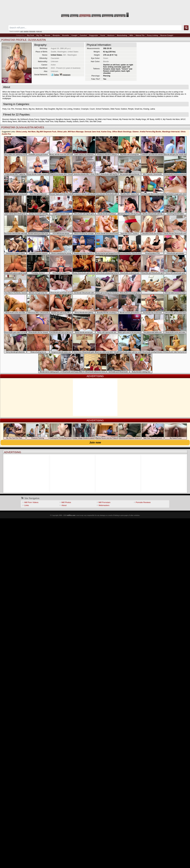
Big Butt (59, 109)
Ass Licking (68, 109)
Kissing (146, 109)
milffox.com (71, 515)
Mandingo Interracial (171, 132)
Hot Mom (32, 132)
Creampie (85, 109)
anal (22, 31)
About (64, 505)
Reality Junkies (73, 122)
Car (9, 109)
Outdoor (124, 109)
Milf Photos (66, 502)
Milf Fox (95, 6)
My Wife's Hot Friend (103, 119)
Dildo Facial (115, 109)
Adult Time (49, 122)
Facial (103, 35)
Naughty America (78, 119)
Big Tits (39, 35)
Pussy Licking (152, 35)
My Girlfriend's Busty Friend (28, 119)
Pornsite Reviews (143, 502)
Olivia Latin (62, 132)
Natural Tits (140, 35)
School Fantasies (103, 109)
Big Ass (32, 109)
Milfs (131, 35)
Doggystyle (94, 35)
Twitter (56, 75)
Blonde (47, 35)
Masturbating (122, 35)
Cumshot (83, 35)
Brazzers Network (9, 119)
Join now (95, 443)
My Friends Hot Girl (127, 119)
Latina (153, 109)
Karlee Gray (106, 132)
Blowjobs (56, 35)
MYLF (183, 119)
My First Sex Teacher (36, 122)
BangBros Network (63, 119)
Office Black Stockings (122, 132)
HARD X (158, 119)
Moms (25, 109)
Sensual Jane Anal (92, 132)
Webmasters (104, 505)
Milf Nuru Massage (76, 132)
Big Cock (30, 35)
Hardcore (111, 35)
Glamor (136, 132)
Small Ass (138, 109)
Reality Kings (141, 119)
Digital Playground (47, 119)
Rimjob (131, 109)
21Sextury (90, 119)
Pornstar (19, 109)
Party (4, 109)
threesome (32, 31)
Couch (92, 109)
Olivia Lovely (21, 132)
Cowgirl (74, 35)
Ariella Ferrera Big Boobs (150, 132)
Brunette (66, 35)
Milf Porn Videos (31, 502)
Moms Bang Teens (10, 122)
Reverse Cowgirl (167, 35)
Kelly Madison (60, 122)
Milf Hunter (22, 122)
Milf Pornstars (104, 502)
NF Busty (151, 119)
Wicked (115, 119)
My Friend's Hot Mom (171, 119)
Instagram (66, 75)
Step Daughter (50, 109)
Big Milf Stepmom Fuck (46, 132)
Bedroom (39, 109)
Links (27, 505)
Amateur (77, 109)
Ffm (13, 109)
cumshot (26, 31)
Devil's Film (84, 122)
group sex (39, 31)
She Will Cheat (95, 122)
